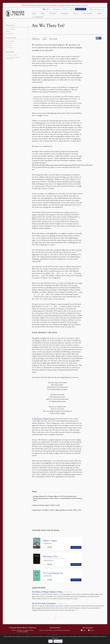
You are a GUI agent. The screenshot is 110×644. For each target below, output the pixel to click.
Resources (65, 14)
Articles (44, 39)
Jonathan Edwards (38, 87)
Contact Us (66, 10)
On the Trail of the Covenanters (44, 603)
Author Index (10, 41)
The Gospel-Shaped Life (53, 573)
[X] (100, 38)
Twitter (83, 630)
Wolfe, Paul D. (36, 39)
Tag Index (9, 45)
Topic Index (10, 48)
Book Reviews (10, 34)
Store (43, 14)
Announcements (11, 29)
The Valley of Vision (12, 55)
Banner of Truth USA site (83, 5)
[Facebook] (97, 38)
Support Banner (57, 10)
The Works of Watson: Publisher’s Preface (48, 592)
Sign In (73, 10)
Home (33, 18)
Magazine (53, 14)
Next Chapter (88, 14)
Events (75, 14)
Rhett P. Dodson (49, 560)
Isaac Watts (65, 377)
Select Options (76, 547)
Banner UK (49, 10)
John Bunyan (38, 419)
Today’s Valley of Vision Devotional (13, 58)
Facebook (91, 630)
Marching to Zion (50, 556)
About (100, 14)
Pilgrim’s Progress (49, 419)
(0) (83, 10)
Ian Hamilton (48, 576)
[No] (108, 639)
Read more (58, 641)
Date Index (9, 43)
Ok (51, 641)
